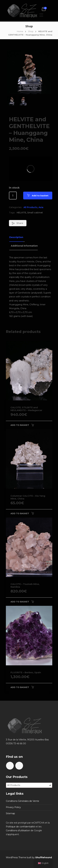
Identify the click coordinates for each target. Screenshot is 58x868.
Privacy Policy (13, 807)
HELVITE (21, 213)
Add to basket (40, 196)
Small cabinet (35, 213)
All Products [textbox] (29, 785)
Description (16, 237)
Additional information (24, 246)
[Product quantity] (13, 196)
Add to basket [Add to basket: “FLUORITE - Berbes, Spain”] (20, 687)
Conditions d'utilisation (18, 830)
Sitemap (10, 813)
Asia (41, 207)
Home (20, 31)
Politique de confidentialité (20, 827)
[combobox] (29, 785)
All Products (30, 207)
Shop (31, 31)
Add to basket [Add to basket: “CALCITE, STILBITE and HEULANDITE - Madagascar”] (20, 425)
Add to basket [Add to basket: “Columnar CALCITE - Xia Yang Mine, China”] (20, 513)
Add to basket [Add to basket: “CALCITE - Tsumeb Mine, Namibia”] (20, 602)
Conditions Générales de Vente (23, 801)
